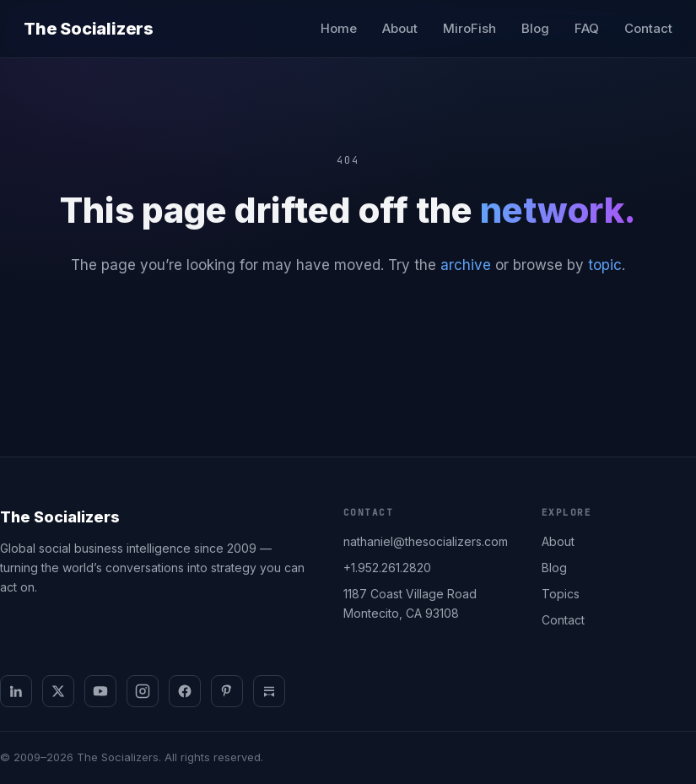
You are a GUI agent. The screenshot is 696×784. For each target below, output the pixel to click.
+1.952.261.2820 (387, 568)
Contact (648, 28)
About (400, 28)
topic (605, 265)
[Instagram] (143, 691)
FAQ (587, 28)
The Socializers (89, 29)
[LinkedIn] (16, 691)
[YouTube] (100, 691)
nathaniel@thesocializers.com (426, 541)
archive (466, 265)
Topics (561, 594)
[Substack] (269, 691)
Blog (535, 28)
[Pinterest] (227, 691)
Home (339, 28)
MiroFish (469, 28)
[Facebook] (185, 691)
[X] (58, 691)
